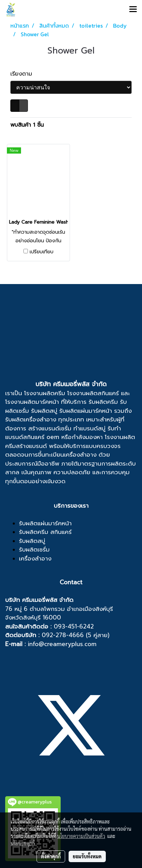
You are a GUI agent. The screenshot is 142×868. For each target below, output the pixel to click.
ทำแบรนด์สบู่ (89, 428)
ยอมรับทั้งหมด (87, 856)
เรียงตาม (24, 74)
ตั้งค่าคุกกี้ (51, 856)
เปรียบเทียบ (42, 252)
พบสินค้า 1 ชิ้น (27, 125)
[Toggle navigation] (133, 10)
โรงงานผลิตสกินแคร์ (93, 393)
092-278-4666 (63, 635)
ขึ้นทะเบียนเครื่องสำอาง (67, 455)
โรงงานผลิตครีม (45, 393)
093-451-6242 (74, 626)
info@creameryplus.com (62, 644)
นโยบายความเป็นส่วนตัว (81, 836)
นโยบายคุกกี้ (23, 843)
